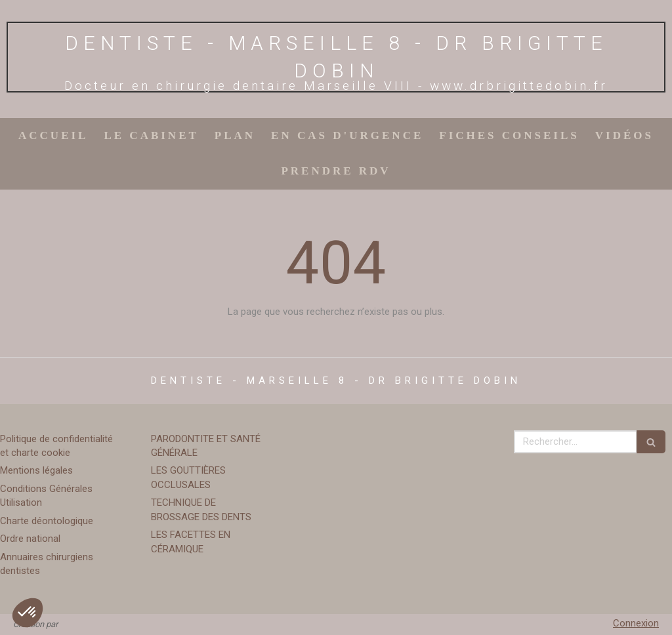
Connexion (636, 623)
